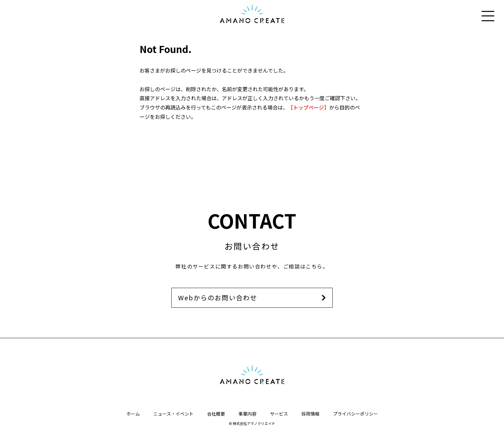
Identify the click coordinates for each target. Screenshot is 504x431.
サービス (279, 414)
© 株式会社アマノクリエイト (252, 423)
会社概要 (216, 414)
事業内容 (248, 414)
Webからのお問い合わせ (218, 298)
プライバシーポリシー (355, 414)
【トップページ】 (309, 107)
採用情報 (310, 414)
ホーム (133, 414)
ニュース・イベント (173, 414)
